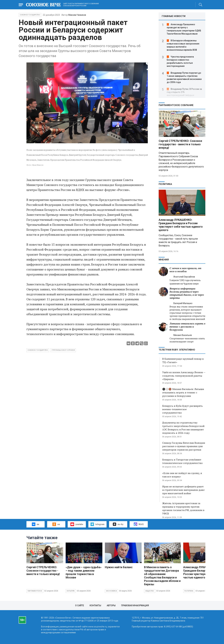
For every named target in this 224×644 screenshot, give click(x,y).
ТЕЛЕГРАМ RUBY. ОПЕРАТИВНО (177, 350)
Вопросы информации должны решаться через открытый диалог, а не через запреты (187, 293)
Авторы (111, 605)
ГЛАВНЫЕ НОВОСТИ (174, 16)
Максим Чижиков (77, 15)
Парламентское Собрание (176, 105)
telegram (97, 524)
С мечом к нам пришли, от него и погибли (185, 270)
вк (36, 524)
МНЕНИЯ (164, 260)
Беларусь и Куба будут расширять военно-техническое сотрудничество (182, 409)
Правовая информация (135, 605)
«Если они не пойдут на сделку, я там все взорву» (182, 475)
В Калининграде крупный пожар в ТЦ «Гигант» (183, 360)
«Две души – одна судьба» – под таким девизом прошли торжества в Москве (84, 572)
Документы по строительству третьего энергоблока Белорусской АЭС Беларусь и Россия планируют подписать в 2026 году (183, 428)
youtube (77, 524)
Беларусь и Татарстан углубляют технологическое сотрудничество (182, 461)
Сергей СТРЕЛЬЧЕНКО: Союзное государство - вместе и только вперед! (180, 144)
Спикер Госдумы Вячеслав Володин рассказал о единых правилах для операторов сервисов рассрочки (184, 446)
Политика (165, 184)
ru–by (118, 524)
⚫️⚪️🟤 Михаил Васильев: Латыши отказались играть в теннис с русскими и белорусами (183, 392)
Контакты (95, 605)
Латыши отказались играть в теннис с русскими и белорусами (187, 327)
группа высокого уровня (63, 350)
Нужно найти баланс (119, 567)
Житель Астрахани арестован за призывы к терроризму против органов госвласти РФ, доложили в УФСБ (183, 508)
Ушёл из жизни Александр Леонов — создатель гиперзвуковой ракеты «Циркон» (184, 376)
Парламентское (35, 591)
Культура (71, 591)
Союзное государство (30, 15)
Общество (150, 591)
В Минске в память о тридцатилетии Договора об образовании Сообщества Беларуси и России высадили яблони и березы (162, 576)
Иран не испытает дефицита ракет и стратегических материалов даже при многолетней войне (183, 490)
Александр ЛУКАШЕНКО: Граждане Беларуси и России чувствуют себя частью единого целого (181, 225)
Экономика (111, 591)
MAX (139, 524)
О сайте (80, 605)
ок (56, 524)
